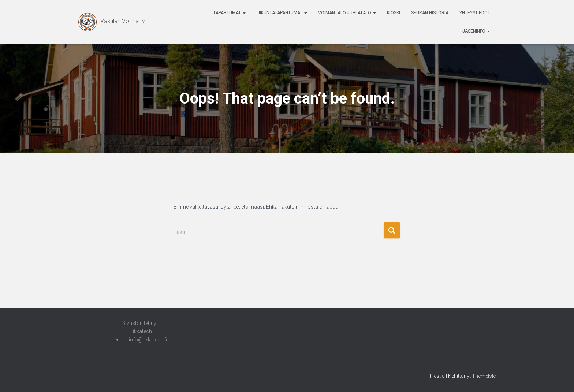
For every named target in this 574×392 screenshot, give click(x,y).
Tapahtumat (229, 13)
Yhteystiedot (475, 13)
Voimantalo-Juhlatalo (347, 13)
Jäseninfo (476, 31)
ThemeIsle (484, 376)
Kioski (394, 13)
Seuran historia (430, 13)
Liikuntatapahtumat (282, 13)
